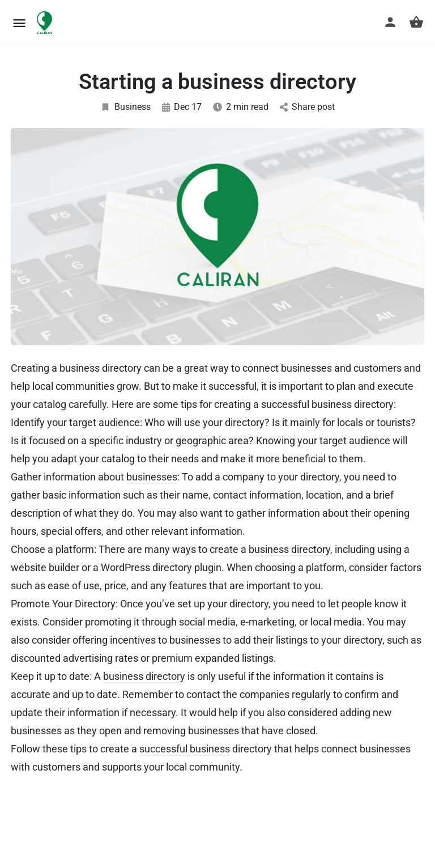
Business (125, 107)
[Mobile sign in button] (390, 22)
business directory (289, 549)
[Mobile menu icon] (19, 23)
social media (207, 622)
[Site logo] (46, 23)
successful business (185, 749)
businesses (152, 477)
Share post (307, 107)
